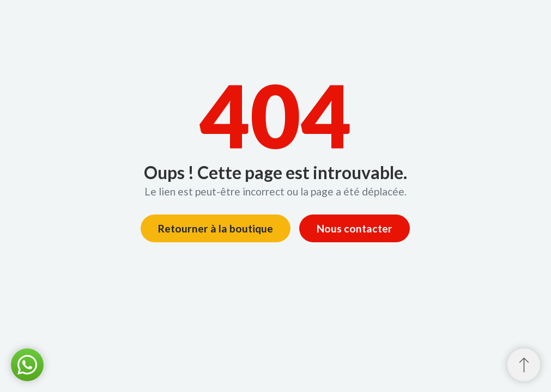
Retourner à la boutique (216, 228)
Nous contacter (355, 228)
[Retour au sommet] (524, 365)
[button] (27, 365)
